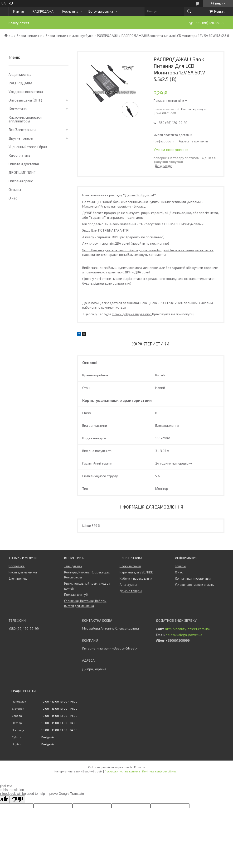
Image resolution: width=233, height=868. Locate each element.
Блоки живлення (29, 36)
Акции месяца (20, 74)
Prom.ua (140, 767)
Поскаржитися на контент (122, 771)
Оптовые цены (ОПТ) (25, 100)
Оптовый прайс (21, 181)
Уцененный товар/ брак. (28, 147)
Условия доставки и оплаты (195, 585)
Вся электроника (101, 11)
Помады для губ (76, 595)
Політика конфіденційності (160, 771)
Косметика (70, 11)
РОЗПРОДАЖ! (108, 36)
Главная (18, 11)
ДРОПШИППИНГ (22, 172)
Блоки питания (130, 566)
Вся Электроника (22, 130)
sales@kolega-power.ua (184, 635)
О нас (13, 198)
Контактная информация (193, 578)
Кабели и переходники (136, 578)
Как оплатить (19, 155)
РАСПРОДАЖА (43, 11)
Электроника (18, 578)
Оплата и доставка (24, 164)
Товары (180, 566)
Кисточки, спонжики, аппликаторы (25, 119)
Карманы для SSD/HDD (136, 572)
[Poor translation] (17, 799)
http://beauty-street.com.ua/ (188, 629)
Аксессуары (128, 585)
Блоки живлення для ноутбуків (70, 36)
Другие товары (21, 138)
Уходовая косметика (26, 92)
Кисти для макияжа (23, 572)
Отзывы (15, 189)
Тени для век (73, 566)
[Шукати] (189, 11)
